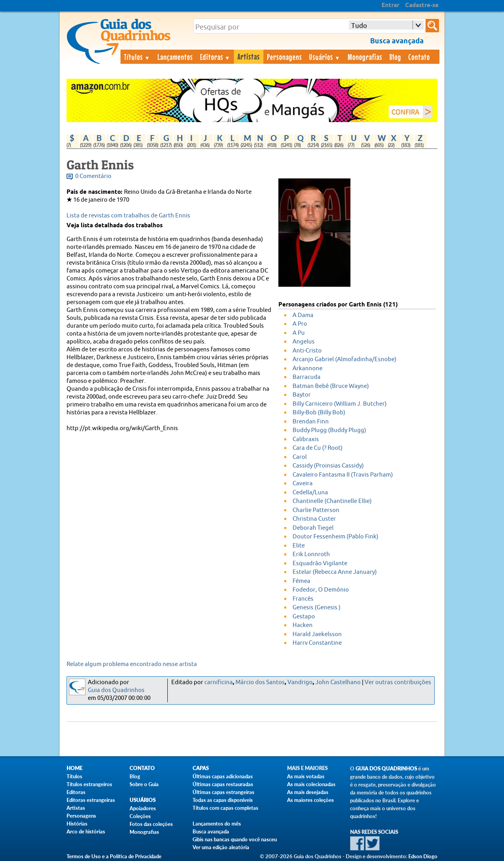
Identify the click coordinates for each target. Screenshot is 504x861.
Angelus (304, 342)
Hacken (303, 625)
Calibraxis (306, 439)
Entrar (390, 6)
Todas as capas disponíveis (223, 800)
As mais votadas (306, 776)
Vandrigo (300, 682)
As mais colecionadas (311, 784)
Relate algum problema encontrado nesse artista (132, 664)
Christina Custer (314, 519)
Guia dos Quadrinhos (116, 690)
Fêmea (301, 581)
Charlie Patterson (316, 510)
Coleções (140, 816)
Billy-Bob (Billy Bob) (319, 413)
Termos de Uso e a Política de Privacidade (114, 856)
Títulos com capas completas (225, 808)
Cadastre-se (422, 6)
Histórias (77, 824)
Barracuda (307, 377)
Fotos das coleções (151, 824)
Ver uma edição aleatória (221, 847)
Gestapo (304, 617)
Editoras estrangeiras (91, 800)
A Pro (300, 324)
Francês (303, 599)
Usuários (325, 57)
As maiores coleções (310, 800)
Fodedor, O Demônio (321, 590)
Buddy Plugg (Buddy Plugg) (329, 430)
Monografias (365, 57)
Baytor (302, 395)
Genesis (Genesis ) (317, 608)
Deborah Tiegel (313, 528)
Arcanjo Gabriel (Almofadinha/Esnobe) (345, 359)
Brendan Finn (311, 422)
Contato (419, 57)
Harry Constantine (317, 643)
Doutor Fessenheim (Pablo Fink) (335, 537)
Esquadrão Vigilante (320, 563)
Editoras (215, 57)
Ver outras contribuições (398, 682)
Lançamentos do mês (217, 824)
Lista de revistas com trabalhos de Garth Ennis (128, 216)
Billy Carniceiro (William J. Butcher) (340, 404)
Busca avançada (211, 831)
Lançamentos (175, 57)
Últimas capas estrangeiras (223, 792)
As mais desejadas (308, 792)
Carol (300, 457)
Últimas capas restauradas (223, 784)
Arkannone (308, 368)
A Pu (299, 333)
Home (74, 768)
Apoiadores (143, 808)
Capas (201, 768)
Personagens (284, 57)
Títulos (137, 57)
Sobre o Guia (144, 784)
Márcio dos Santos (260, 682)
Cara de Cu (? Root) (318, 448)
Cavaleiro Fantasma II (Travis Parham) (343, 475)
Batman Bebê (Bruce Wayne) (331, 386)
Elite (299, 546)
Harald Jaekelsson (317, 634)
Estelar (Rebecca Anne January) (335, 572)
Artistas (249, 56)
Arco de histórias (86, 831)
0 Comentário (93, 176)
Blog (395, 57)
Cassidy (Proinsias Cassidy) (328, 466)
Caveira (303, 483)
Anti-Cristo (307, 351)
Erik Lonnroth (311, 554)
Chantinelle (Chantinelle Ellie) (332, 501)
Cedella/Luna (310, 493)
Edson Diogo (423, 856)
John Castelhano (338, 682)
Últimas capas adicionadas (223, 776)
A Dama (303, 315)
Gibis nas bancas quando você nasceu (235, 839)
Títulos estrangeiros (89, 784)
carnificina (219, 682)
